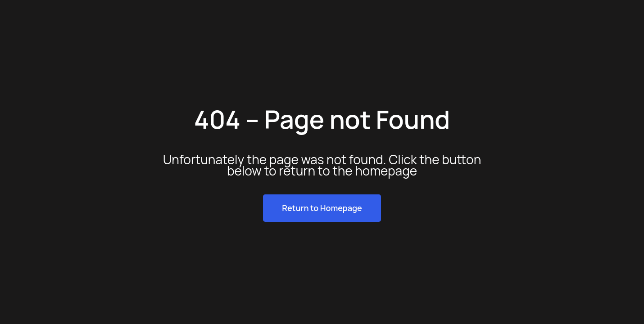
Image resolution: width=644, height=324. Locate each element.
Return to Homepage (322, 208)
